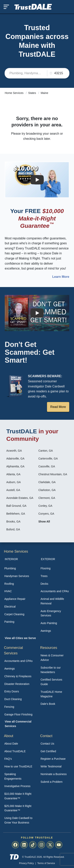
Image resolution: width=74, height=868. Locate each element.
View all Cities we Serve (20, 638)
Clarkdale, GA (47, 482)
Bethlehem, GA (16, 514)
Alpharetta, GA (15, 466)
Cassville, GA (47, 466)
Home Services (15, 93)
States (33, 93)
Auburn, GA (14, 482)
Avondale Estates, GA (20, 498)
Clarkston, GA (47, 490)
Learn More (61, 277)
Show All (44, 522)
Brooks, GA (13, 522)
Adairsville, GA (15, 459)
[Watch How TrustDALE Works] (37, 313)
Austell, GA (13, 490)
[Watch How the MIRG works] (37, 180)
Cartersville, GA (48, 459)
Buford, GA (13, 529)
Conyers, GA (46, 514)
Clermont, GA (47, 498)
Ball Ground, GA (16, 506)
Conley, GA (45, 506)
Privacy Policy (27, 863)
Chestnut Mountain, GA (53, 474)
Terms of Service (46, 863)
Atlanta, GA (13, 474)
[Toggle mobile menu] (6, 7)
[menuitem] (19, 568)
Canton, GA (46, 451)
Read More (58, 407)
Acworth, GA (14, 451)
